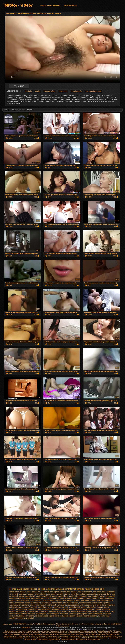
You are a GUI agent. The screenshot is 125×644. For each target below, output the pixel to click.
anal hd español (98, 598)
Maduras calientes (10, 631)
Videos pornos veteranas (76, 633)
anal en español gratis (27, 596)
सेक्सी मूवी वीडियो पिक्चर (19, 624)
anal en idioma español (78, 596)
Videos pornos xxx (102, 638)
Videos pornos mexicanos (17, 633)
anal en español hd (44, 596)
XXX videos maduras (21, 635)
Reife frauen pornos (49, 624)
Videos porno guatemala (104, 636)
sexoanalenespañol (90, 616)
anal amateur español (69, 592)
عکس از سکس (8, 624)
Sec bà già (39, 624)
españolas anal (31, 607)
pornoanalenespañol (60, 609)
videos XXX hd (82, 638)
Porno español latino (17, 638)
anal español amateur (96, 596)
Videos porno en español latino (90, 640)
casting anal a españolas (101, 603)
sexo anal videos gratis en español (69, 616)
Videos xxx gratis (55, 638)
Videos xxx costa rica (88, 636)
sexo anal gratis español (78, 614)
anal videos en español (71, 601)
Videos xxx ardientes (36, 635)
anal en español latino (60, 596)
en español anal (90, 605)
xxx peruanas (65, 640)
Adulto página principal (50, 5)
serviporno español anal (25, 611)
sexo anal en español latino (77, 611)
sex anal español (42, 611)
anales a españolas (17, 603)
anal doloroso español (88, 594)
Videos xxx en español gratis (27, 631)
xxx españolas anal (93, 91)
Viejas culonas (54, 631)
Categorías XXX (71, 5)
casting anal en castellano (19, 605)
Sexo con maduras (30, 638)
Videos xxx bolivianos (33, 633)
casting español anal (75, 605)
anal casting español (55, 594)
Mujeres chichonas (43, 631)
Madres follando (43, 638)
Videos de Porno (86, 635)
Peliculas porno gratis (10, 636)
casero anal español (71, 603)
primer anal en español (92, 609)
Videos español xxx (61, 633)
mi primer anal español (25, 609)
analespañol (46, 603)
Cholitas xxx (64, 631)
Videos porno (75, 635)
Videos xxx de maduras (69, 638)
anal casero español (26, 594)
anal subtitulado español (52, 601)
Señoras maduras (91, 633)
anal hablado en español (82, 598)
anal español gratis (23, 598)
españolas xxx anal (60, 607)
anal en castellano (104, 594)
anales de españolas (33, 603)
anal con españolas (71, 594)
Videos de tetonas (37, 636)
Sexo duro (63, 91)
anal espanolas (66, 598)
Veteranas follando (30, 640)
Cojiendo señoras (54, 640)
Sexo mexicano (63, 636)
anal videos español (88, 601)
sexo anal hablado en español (100, 614)
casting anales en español (56, 605)
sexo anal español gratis (37, 614)
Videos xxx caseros (47, 633)
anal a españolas (33, 592)
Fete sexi (107, 624)
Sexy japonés (76, 91)
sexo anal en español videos (99, 611)
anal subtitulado (36, 601)
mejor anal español (88, 607)
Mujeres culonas (74, 631)
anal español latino (38, 598)
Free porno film (69, 624)
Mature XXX (91, 638)
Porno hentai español (50, 636)
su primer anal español (25, 618)
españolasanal (74, 607)
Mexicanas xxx (97, 635)
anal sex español (23, 601)
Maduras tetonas (42, 640)
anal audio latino (99, 592)
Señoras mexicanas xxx (51, 635)
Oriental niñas (49, 91)
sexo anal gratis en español (58, 614)
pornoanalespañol (76, 609)
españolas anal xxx (45, 607)
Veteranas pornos (75, 636)
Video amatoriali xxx (97, 624)
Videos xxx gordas (24, 636)
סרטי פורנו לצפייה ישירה (83, 624)
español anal (102, 605)
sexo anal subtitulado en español (22, 616)
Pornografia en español (105, 631)
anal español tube (53, 598)
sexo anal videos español (45, 616)
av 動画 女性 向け (116, 624)
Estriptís (28, 91)
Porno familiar (75, 640)
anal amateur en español (50, 592)
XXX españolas (65, 635)
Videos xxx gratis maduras (111, 635)
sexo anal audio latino (57, 611)
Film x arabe (60, 624)
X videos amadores (63, 626)
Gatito (38, 91)
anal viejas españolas (105, 601)
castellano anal (85, 603)
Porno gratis (9, 635)
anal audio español (85, 592)
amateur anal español (18, 592)
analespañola (57, 603)
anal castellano (41, 594)
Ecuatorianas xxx (116, 633)
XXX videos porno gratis (88, 631)
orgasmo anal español (43, 609)
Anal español (7, 4)
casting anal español (38, 605)
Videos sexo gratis (104, 633)
